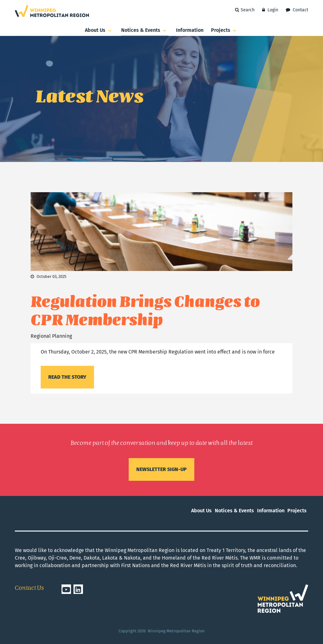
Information (190, 30)
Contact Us (29, 588)
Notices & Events (145, 31)
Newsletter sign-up (161, 469)
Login (270, 10)
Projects (225, 31)
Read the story (67, 377)
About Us (99, 31)
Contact (297, 10)
